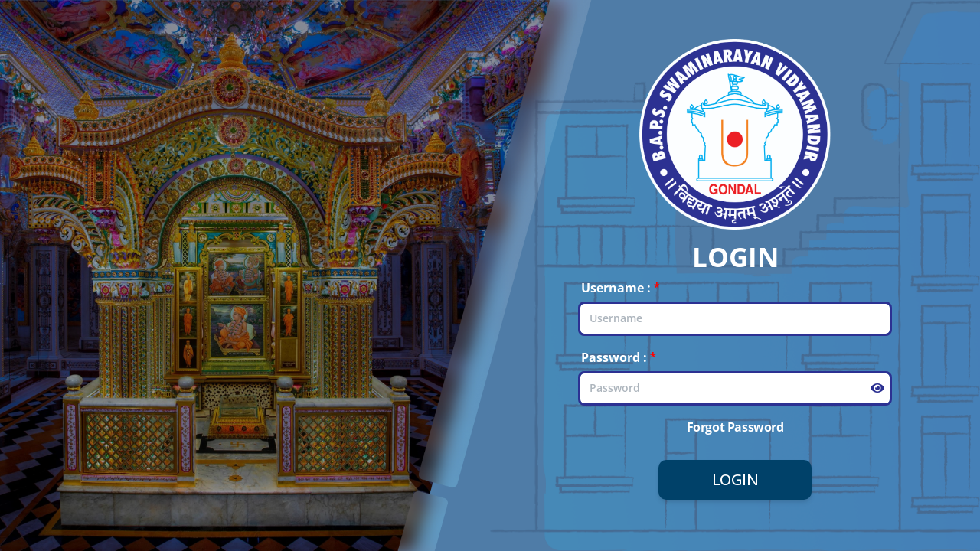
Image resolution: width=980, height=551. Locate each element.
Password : (614, 357)
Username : (616, 288)
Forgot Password (735, 427)
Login (735, 479)
